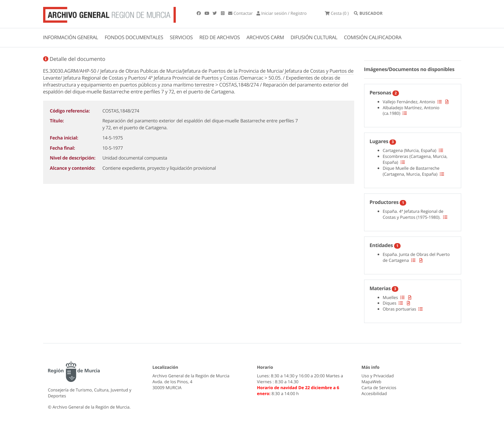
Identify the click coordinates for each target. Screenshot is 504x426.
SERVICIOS (181, 38)
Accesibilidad (374, 393)
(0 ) (337, 13)
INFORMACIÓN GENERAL (71, 38)
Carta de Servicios (379, 388)
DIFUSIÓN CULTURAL (314, 38)
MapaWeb (371, 382)
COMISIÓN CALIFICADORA (373, 38)
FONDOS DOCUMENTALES (134, 38)
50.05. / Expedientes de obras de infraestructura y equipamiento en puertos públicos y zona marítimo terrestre (192, 81)
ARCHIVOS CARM (265, 38)
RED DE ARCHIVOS (220, 38)
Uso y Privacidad (378, 376)
